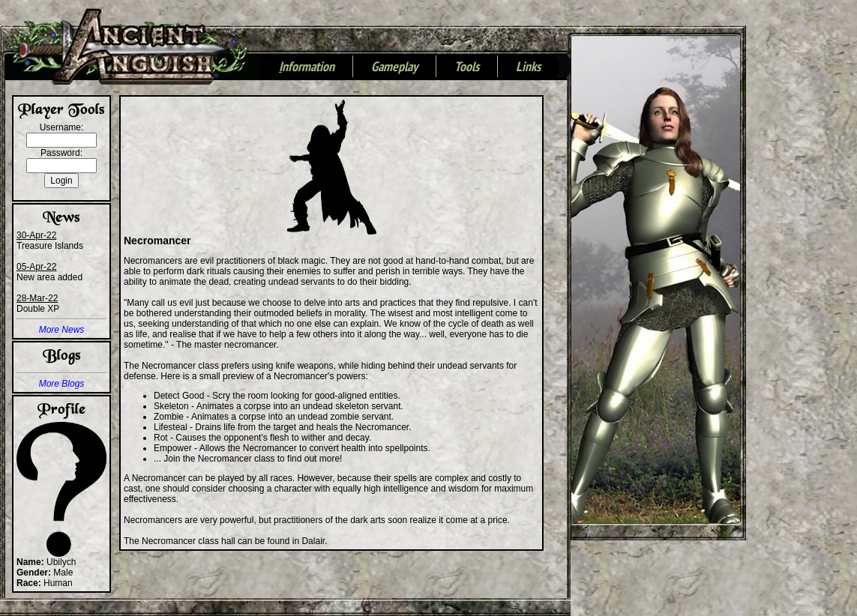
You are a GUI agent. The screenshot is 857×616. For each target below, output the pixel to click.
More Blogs (62, 384)
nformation (307, 67)
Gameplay (394, 67)
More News (62, 330)
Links (528, 67)
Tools (467, 67)
